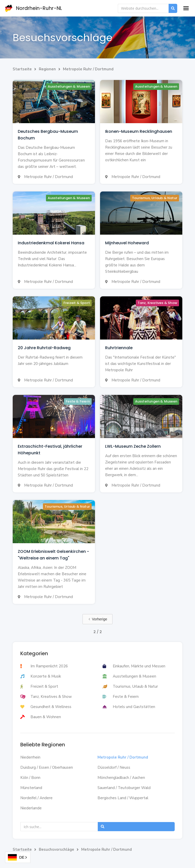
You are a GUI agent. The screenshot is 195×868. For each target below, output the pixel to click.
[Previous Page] (97, 619)
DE (16, 857)
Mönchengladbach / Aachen (121, 778)
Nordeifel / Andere (36, 798)
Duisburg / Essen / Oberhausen (47, 767)
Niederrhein (30, 757)
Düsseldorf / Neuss (114, 767)
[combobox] (18, 857)
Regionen (47, 69)
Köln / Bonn (30, 778)
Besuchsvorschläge (56, 849)
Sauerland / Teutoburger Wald (124, 788)
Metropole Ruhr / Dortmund (88, 69)
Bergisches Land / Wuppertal (123, 798)
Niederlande (31, 808)
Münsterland (31, 788)
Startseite (22, 69)
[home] (37, 8)
